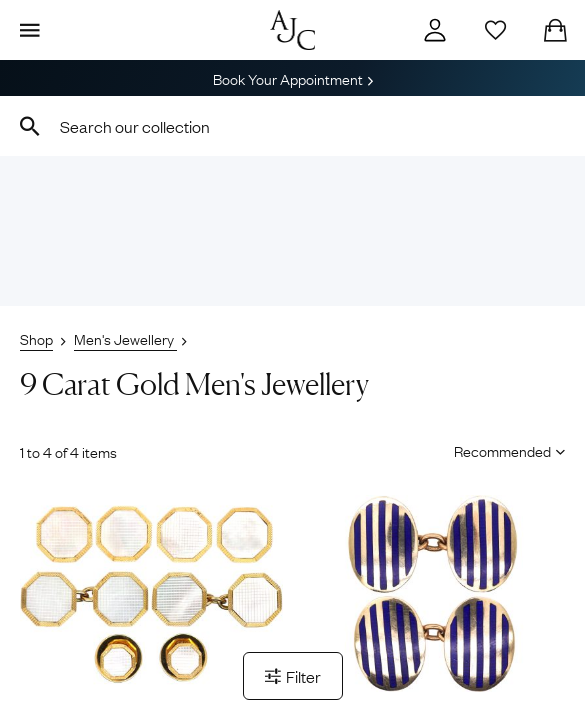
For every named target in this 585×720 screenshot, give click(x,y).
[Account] (435, 30)
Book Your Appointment (293, 78)
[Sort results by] (502, 450)
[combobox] (292, 126)
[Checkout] (555, 30)
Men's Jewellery (125, 338)
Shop (36, 338)
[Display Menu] (30, 30)
